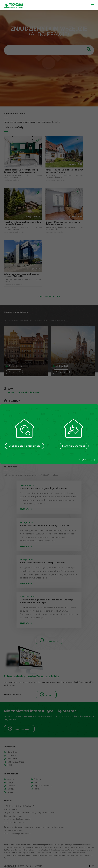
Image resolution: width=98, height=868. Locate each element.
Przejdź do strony (87, 460)
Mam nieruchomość (74, 446)
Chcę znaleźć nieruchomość (24, 446)
